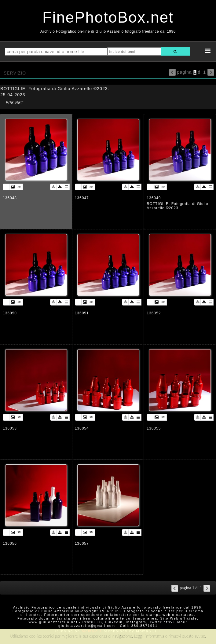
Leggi (138, 636)
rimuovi (175, 636)
